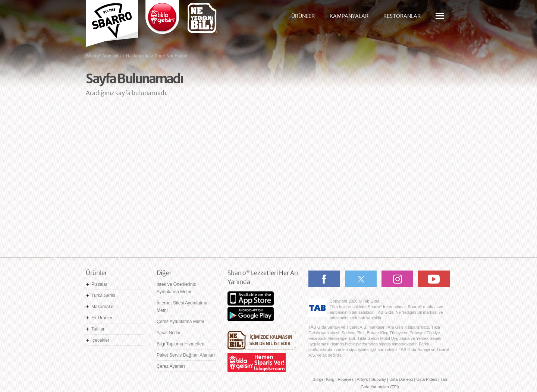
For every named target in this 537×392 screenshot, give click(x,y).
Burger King (323, 379)
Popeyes (346, 379)
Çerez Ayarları (171, 366)
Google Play (251, 314)
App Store (251, 298)
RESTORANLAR (402, 16)
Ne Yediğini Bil (262, 340)
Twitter (361, 279)
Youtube (434, 279)
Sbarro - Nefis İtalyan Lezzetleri (112, 21)
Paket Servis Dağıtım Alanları (186, 355)
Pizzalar (99, 284)
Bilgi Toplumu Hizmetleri (180, 344)
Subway (379, 379)
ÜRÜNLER (303, 16)
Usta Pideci (427, 379)
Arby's (362, 379)
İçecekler (100, 340)
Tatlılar (98, 329)
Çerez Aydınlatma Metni (180, 322)
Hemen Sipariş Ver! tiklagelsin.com (257, 363)
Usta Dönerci (401, 379)
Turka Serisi (103, 295)
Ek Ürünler (102, 318)
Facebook (324, 279)
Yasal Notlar (169, 333)
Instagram (397, 279)
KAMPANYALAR (349, 16)
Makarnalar (103, 307)
